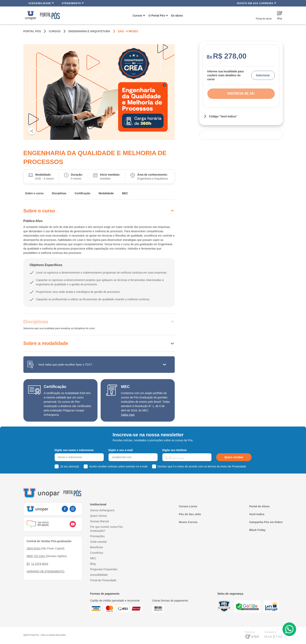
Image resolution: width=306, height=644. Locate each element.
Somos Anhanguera (102, 510)
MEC (125, 193)
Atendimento (73, 3)
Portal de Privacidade (103, 580)
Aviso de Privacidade (233, 466)
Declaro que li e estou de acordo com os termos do (202, 466)
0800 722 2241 (36, 556)
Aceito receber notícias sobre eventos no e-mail (118, 466)
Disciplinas (59, 193)
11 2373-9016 (37, 564)
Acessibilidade (41, 3)
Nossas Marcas (100, 521)
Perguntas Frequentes (104, 569)
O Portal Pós (157, 16)
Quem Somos (99, 516)
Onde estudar (99, 542)
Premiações (97, 536)
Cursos (137, 16)
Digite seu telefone (175, 450)
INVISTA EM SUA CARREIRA (256, 3)
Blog (93, 564)
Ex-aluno (177, 16)
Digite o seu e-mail (121, 450)
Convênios (97, 553)
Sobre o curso (34, 193)
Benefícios (97, 547)
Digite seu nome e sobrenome (74, 450)
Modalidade (106, 193)
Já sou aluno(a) (70, 466)
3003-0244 (34, 548)
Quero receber (234, 457)
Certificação (83, 193)
